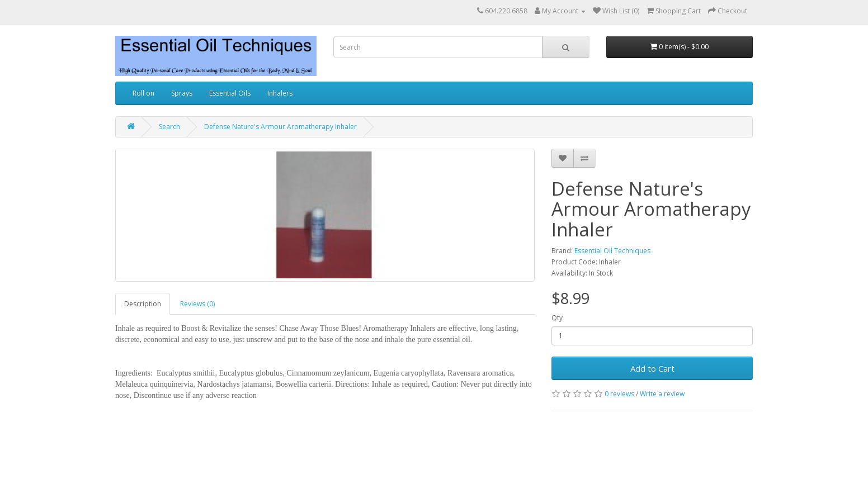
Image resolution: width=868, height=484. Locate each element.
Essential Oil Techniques (612, 251)
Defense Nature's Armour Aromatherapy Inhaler (280, 127)
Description (143, 304)
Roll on (143, 93)
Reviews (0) (197, 304)
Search (169, 127)
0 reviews (619, 394)
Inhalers (280, 93)
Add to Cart (652, 368)
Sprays (182, 93)
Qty (557, 318)
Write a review (662, 394)
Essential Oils (230, 93)
